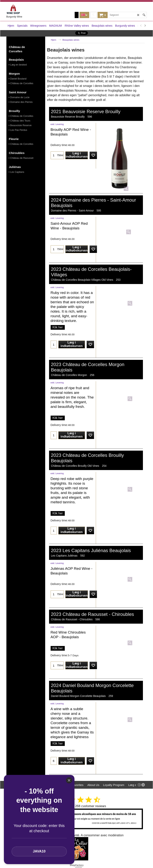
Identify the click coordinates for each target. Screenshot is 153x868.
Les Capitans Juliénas (64, 556)
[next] (145, 26)
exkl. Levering (57, 124)
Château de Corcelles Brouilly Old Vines (75, 466)
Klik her (58, 327)
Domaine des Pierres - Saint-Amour (72, 211)
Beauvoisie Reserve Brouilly (68, 117)
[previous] (141, 26)
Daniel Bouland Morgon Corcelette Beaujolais (78, 696)
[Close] (69, 780)
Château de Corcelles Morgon (69, 375)
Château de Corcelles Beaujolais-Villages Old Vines (82, 280)
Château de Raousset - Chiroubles (72, 619)
